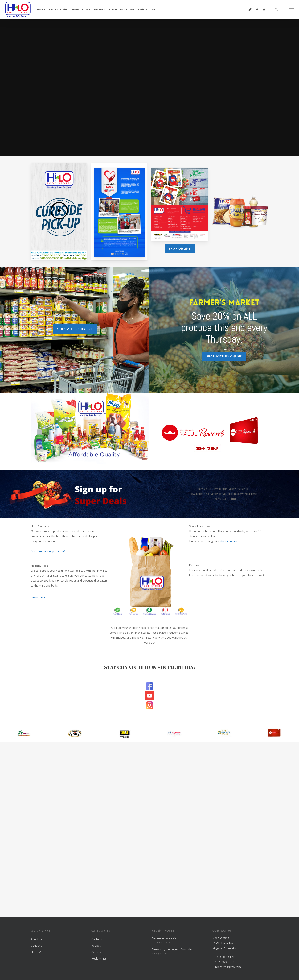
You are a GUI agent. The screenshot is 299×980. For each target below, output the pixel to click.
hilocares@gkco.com (228, 967)
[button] (291, 10)
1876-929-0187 (225, 962)
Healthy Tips (99, 959)
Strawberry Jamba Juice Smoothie (172, 949)
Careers (96, 952)
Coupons (36, 946)
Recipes (96, 946)
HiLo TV (36, 952)
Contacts (97, 939)
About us (36, 939)
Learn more (38, 597)
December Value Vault (165, 938)
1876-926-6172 (225, 957)
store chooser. (229, 541)
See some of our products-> (48, 551)
